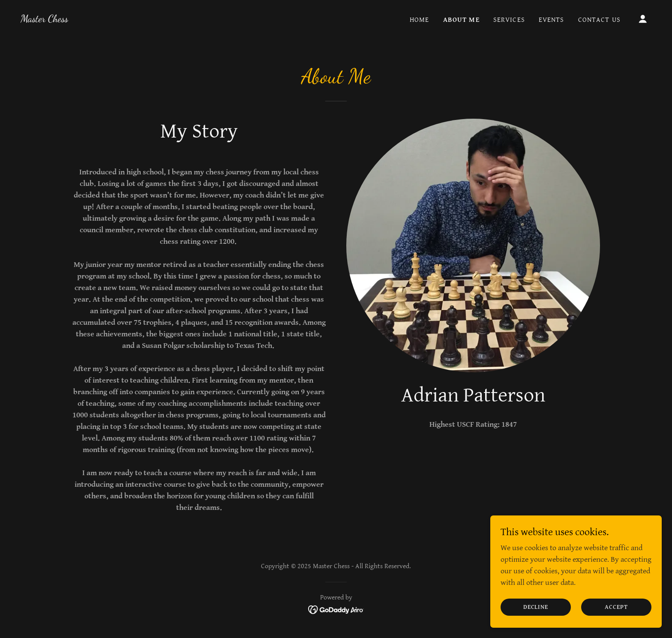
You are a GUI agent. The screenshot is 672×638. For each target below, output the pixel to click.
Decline (536, 607)
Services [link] (509, 20)
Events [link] (552, 20)
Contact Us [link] (599, 20)
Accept (616, 607)
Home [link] (420, 20)
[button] (643, 19)
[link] (44, 19)
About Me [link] (461, 20)
